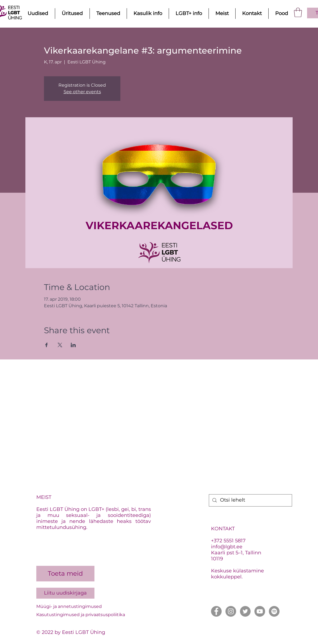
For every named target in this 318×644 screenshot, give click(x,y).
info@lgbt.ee (227, 547)
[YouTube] (260, 611)
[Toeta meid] (65, 574)
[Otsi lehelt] (250, 500)
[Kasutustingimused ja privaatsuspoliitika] (91, 615)
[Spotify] (274, 611)
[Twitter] (245, 611)
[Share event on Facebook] (47, 345)
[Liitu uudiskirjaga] (65, 593)
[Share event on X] (60, 345)
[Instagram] (231, 611)
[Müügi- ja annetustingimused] (91, 607)
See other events (82, 92)
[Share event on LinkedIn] (73, 345)
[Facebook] (216, 611)
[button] (298, 12)
